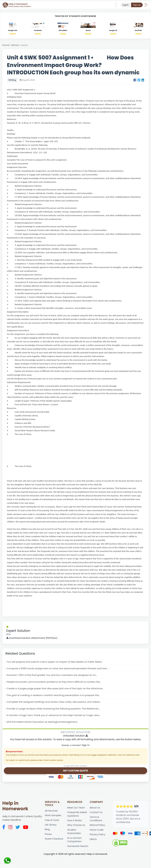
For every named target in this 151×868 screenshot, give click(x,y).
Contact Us (96, 814)
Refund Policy (97, 827)
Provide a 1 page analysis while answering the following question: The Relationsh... (55, 710)
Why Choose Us (76, 827)
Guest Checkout (54, 841)
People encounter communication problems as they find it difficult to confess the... (55, 683)
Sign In (86, 746)
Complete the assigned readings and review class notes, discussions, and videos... (55, 703)
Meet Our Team (76, 809)
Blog (47, 831)
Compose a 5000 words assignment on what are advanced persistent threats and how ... (59, 669)
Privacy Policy (98, 837)
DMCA (93, 841)
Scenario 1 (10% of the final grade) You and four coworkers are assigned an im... (53, 676)
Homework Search (78, 848)
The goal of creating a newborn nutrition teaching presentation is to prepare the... (55, 696)
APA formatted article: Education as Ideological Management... (44, 723)
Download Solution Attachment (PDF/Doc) (33, 638)
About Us (95, 809)
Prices (48, 836)
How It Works (75, 822)
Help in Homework (15, 807)
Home (6, 45)
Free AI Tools (52, 822)
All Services (52, 812)
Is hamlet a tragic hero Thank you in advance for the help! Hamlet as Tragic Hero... (55, 716)
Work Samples (53, 817)
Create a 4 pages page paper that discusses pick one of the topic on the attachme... (57, 689)
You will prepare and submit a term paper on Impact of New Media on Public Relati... (56, 662)
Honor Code (97, 832)
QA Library (51, 827)
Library (15, 45)
